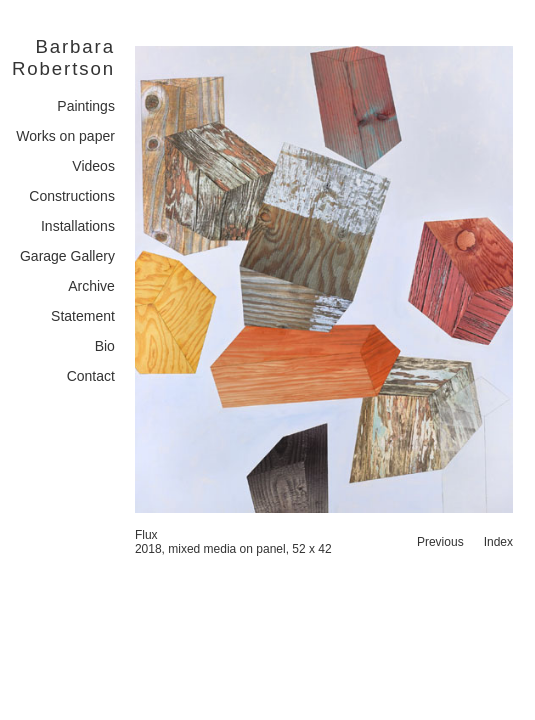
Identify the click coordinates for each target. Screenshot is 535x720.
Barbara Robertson (63, 57)
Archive (91, 286)
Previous (440, 542)
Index (498, 542)
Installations (78, 226)
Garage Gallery (67, 256)
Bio (105, 346)
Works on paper (65, 136)
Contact (91, 376)
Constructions (72, 196)
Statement (83, 316)
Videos (93, 166)
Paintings (86, 106)
